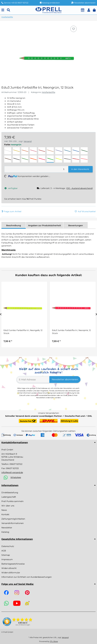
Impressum (7, 559)
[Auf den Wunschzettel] (74, 29)
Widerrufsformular (11, 573)
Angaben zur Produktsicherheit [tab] (45, 225)
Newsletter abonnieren (65, 379)
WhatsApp (16, 477)
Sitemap (6, 555)
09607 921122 (16, 464)
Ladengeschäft (9, 497)
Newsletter (7, 528)
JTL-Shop (54, 641)
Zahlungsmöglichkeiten (13, 519)
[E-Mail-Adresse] (33, 379)
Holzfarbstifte (48, 92)
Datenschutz (8, 546)
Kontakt (5, 514)
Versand (28, 141)
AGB (4, 551)
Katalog (5, 532)
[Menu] (3, 10)
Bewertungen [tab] (76, 225)
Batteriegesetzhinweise (13, 564)
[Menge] (36, 169)
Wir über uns (8, 506)
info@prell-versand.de (12, 472)
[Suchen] (8, 10)
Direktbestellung (10, 493)
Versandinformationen (13, 523)
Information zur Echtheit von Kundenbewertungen (27, 577)
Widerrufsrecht (9, 568)
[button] (89, 10)
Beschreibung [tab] (14, 225)
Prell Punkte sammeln (12, 501)
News (4, 510)
